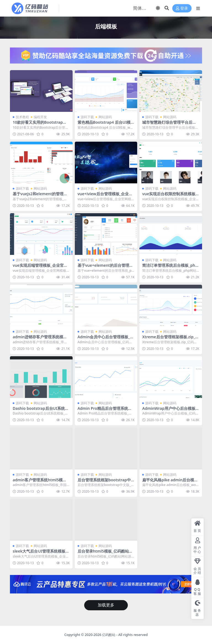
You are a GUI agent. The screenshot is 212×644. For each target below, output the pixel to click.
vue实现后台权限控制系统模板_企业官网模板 (170, 196)
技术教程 (22, 117)
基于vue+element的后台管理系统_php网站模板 (105, 268)
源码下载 (87, 117)
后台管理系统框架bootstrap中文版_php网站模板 (104, 482)
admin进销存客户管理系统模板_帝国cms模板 (41, 339)
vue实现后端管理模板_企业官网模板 (40, 268)
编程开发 (40, 117)
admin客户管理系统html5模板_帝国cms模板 (40, 482)
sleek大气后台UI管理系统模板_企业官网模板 (40, 553)
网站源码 (105, 117)
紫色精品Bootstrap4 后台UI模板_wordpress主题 (104, 125)
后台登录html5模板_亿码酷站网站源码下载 (105, 553)
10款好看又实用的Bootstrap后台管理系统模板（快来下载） (40, 125)
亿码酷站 (109, 635)
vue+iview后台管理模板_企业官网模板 (105, 196)
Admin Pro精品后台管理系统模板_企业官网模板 (105, 411)
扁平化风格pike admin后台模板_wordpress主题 (170, 482)
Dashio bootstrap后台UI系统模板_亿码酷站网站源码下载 (41, 411)
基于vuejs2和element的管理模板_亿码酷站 (40, 196)
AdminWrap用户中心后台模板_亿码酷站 (169, 411)
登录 (182, 8)
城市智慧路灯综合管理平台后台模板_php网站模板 (169, 125)
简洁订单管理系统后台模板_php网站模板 (170, 268)
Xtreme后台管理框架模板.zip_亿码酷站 (171, 339)
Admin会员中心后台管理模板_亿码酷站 (106, 339)
